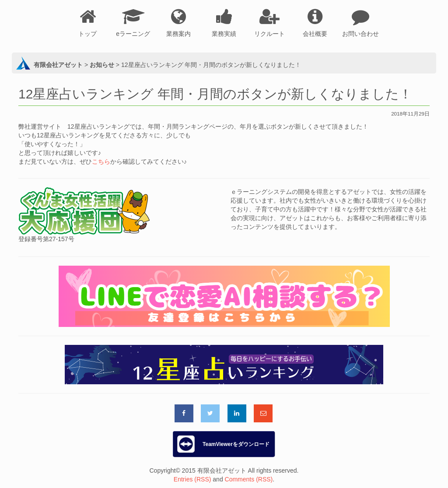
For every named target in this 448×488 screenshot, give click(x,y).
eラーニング (133, 34)
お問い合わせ (360, 34)
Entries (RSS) (192, 479)
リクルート (269, 34)
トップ (87, 34)
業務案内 (178, 34)
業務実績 (224, 34)
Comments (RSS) (249, 479)
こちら (101, 161)
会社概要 (315, 34)
